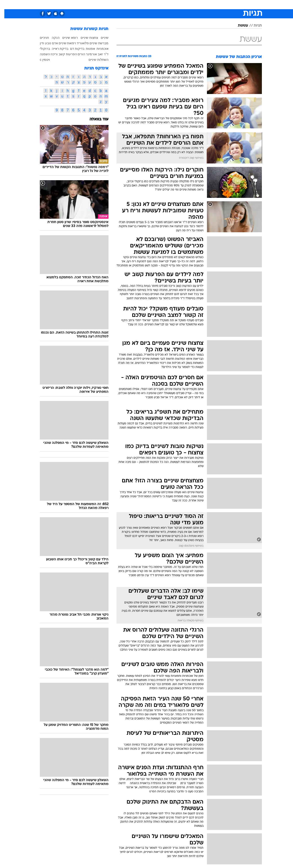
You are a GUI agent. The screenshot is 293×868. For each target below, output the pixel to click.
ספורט (221, 4)
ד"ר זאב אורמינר (93, 54)
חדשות (236, 4)
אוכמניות (98, 49)
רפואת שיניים (63, 43)
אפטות (86, 49)
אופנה (85, 4)
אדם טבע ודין (45, 43)
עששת (239, 26)
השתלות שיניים (94, 60)
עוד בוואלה (95, 119)
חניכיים (40, 38)
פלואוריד (78, 43)
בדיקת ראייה (56, 49)
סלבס (174, 4)
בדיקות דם (73, 49)
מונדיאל (205, 4)
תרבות (188, 4)
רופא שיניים (66, 38)
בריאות (135, 4)
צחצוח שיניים (85, 38)
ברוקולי (41, 49)
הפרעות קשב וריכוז (59, 54)
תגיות (253, 26)
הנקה (51, 38)
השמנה (41, 54)
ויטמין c (41, 60)
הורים (77, 54)
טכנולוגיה (102, 4)
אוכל (149, 4)
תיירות (119, 4)
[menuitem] (233, 5)
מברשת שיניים (95, 43)
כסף (161, 4)
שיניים (100, 38)
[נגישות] (6, 5)
